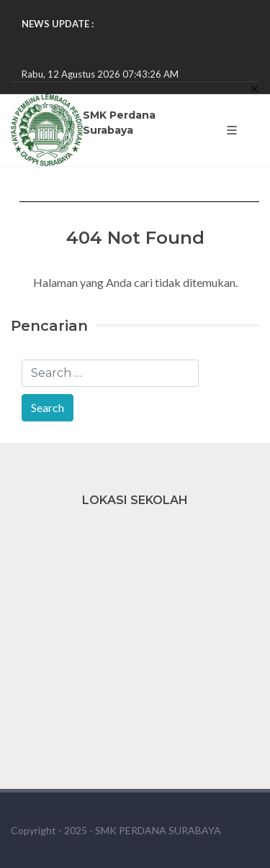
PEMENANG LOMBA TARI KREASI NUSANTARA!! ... (129, 38)
